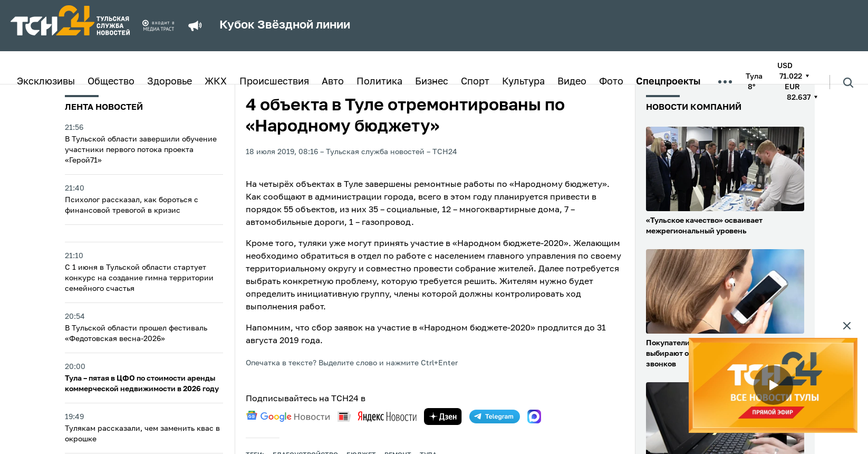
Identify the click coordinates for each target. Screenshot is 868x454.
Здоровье (170, 82)
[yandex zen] (443, 417)
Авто (333, 82)
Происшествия (274, 82)
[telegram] (495, 417)
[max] (534, 417)
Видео (572, 82)
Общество (111, 82)
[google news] (288, 417)
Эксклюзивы (46, 82)
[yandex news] (377, 416)
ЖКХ (216, 82)
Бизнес (432, 82)
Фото (611, 82)
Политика (379, 82)
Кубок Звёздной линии (285, 25)
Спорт (475, 82)
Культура (523, 82)
